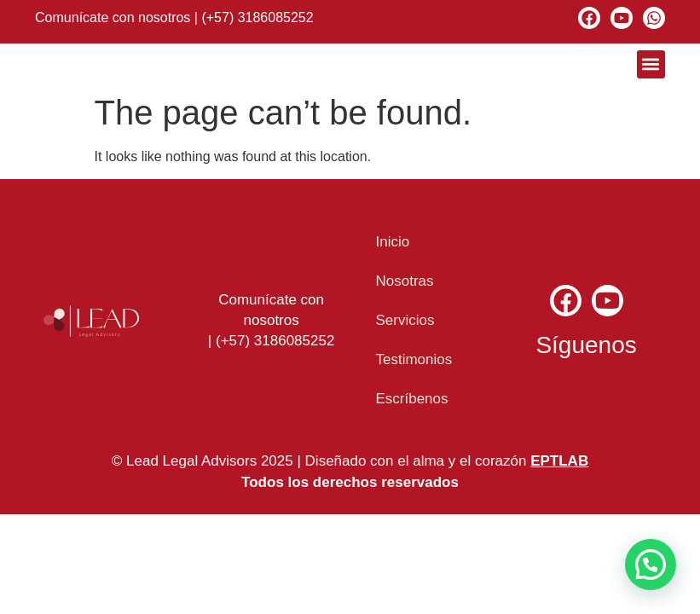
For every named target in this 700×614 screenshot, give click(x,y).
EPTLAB (559, 461)
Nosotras (404, 281)
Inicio (392, 242)
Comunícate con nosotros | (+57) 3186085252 (174, 17)
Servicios (405, 320)
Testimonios (414, 359)
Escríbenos (411, 399)
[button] (651, 64)
